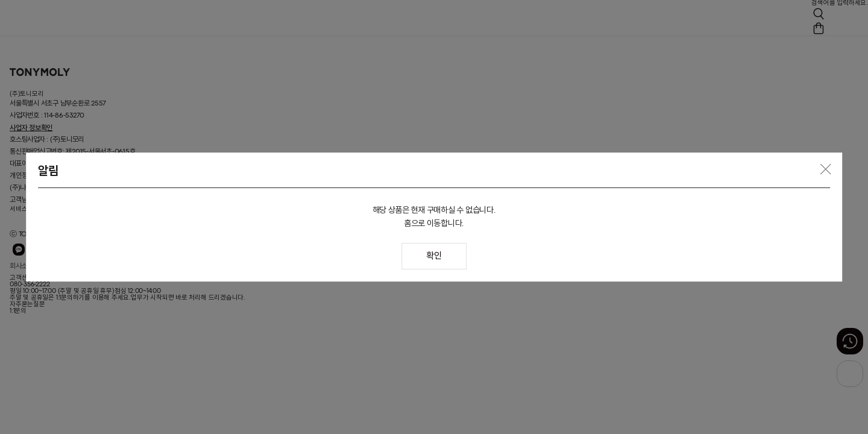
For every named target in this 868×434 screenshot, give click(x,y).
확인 (434, 256)
